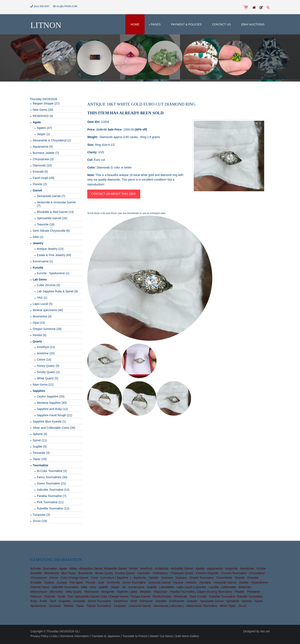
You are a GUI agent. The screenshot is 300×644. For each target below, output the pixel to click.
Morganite (109, 593)
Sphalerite (234, 602)
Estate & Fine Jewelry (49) (56, 256)
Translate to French (136, 637)
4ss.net (264, 633)
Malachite (247, 589)
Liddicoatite (231, 589)
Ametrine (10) (47, 354)
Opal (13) (40, 323)
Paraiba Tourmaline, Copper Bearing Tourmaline (202, 593)
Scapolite (65, 602)
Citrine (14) (46, 360)
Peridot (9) (41, 336)
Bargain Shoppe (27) (48, 104)
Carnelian (145, 575)
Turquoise (121, 607)
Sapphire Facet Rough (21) (56, 416)
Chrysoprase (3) (45, 160)
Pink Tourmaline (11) (52, 503)
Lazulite (216, 589)
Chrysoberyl (258, 575)
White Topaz (229, 607)
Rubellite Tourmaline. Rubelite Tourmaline (237, 598)
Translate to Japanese (106, 637)
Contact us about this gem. (115, 195)
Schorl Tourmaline (100, 602)
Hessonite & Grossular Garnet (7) (58, 205)
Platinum (37, 598)
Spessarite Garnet (213, 602)
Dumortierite (225, 579)
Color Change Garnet (75, 579)
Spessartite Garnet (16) (54, 219)
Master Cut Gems (162, 637)
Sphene (248, 602)
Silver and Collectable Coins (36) (56, 429)
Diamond (168, 579)
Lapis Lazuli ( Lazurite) (194, 589)
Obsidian (146, 593)
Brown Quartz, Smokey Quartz (116, 575)
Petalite (241, 593)
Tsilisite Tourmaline (99, 607)
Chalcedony (161, 575)
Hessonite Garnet (226, 584)
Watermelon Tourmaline (203, 607)
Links (55, 637)
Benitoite (37, 575)
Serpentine (122, 602)
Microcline (57, 593)
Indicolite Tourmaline (68, 589)
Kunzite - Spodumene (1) (55, 274)
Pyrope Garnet (141, 598)
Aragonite (232, 570)
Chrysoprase (39, 579)
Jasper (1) (45, 135)
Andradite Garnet (183, 570)
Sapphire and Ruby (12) (54, 410)
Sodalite (193, 602)
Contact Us (221, 24)
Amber (134, 570)
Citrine (55, 579)
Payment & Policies (186, 24)
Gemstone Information (76, 637)
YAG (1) (44, 298)
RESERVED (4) (45, 117)
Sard (54, 602)
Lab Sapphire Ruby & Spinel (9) (59, 292)
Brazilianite (86, 575)
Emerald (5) (42, 172)
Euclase (63, 584)
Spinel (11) (41, 441)
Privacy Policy (40, 637)
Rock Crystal (199, 598)
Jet (127, 589)
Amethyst (147, 570)
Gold (102, 584)
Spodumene (39, 607)
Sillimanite (147, 602)
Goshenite (114, 584)
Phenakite (254, 593)
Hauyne (179, 584)
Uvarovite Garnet (141, 607)
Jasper (118, 589)
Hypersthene (260, 584)
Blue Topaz (69, 575)
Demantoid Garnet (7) (53, 197)
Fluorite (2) (41, 185)
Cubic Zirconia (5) (50, 286)
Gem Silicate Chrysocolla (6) (53, 231)
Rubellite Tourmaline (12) (55, 509)
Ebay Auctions (252, 24)
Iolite (87, 589)
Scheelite (80, 602)
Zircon (243, 607)
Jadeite (106, 589)
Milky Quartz (75, 593)
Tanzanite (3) (43, 454)
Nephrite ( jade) (128, 593)
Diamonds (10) (44, 166)
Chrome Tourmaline (235, 575)
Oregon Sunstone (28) (49, 330)
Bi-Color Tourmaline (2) (54, 472)
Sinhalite (162, 602)
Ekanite (241, 579)
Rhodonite (181, 598)
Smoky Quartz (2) (50, 373)
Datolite (154, 579)
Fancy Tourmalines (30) (54, 478)
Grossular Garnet (160, 584)
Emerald (254, 579)
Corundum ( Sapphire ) (116, 579)
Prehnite (51, 598)
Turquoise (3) (43, 516)
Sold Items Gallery (188, 637)
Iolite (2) (40, 238)
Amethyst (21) (48, 348)
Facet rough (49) (45, 179)
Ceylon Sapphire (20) (52, 397)
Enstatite (37, 584)
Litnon (47, 26)
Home (134, 24)
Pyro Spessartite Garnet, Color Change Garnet (99, 598)
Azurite (262, 570)
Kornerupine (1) (44, 262)
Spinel (259, 602)
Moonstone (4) (44, 317)
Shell (134, 602)
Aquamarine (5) (44, 147)
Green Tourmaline (135, 584)
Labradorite (169, 589)
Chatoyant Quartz (183, 575)
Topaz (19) (41, 460)
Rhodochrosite (163, 598)
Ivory (96, 589)
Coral (95, 579)
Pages (155, 24)
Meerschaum (40, 593)
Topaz (81, 607)
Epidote (50, 584)
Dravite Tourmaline (202, 579)
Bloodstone (52, 575)
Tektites (69, 607)
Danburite (141, 579)
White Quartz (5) (49, 379)
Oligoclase (161, 593)
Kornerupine (139, 589)
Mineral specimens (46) (50, 311)
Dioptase (182, 579)
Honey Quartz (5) (50, 367)
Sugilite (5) (41, 447)
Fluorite (91, 584)
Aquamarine (216, 570)
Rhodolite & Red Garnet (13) (57, 213)
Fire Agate (77, 584)
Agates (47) (46, 129)
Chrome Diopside (208, 575)
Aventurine (248, 570)
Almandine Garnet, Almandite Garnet (104, 570)
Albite (74, 570)
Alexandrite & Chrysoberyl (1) (53, 141)
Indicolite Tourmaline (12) (55, 491)
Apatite (201, 570)
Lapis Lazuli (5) (44, 305)
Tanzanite (56, 607)
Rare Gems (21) (45, 385)
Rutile (44, 602)
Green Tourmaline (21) (53, 484)
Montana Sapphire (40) (53, 404)
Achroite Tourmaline (44, 570)
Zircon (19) (41, 522)
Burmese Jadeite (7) (47, 154)
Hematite (206, 584)
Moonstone (92, 593)
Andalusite (162, 570)
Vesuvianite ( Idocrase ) (170, 607)
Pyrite (62, 598)
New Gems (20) (45, 111)
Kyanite (154, 589)
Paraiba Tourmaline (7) (53, 497)
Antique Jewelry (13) (52, 250)
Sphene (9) (42, 435)
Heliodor (192, 584)
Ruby (35, 602)
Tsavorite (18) (47, 225)
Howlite (245, 584)
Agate (64, 570)
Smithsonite (178, 602)
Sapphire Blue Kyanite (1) (51, 422)
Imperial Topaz (43, 589)
